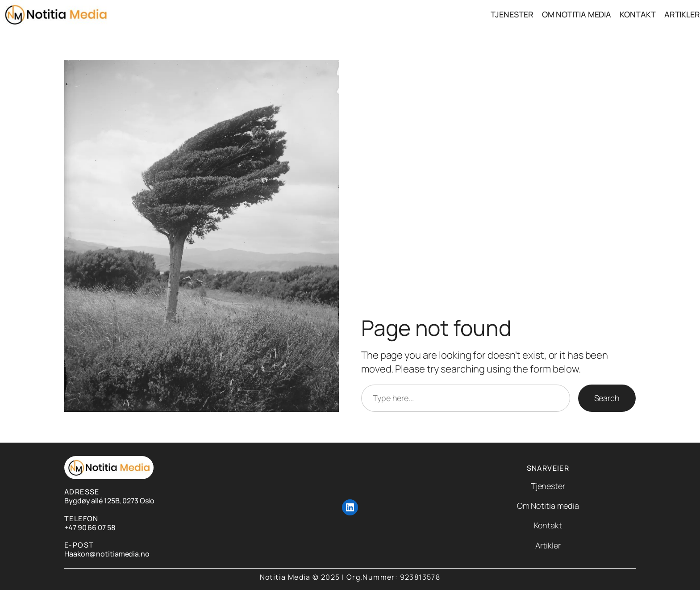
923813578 (420, 577)
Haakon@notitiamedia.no (107, 554)
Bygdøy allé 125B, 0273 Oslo (109, 501)
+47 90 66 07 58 (90, 527)
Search (607, 398)
